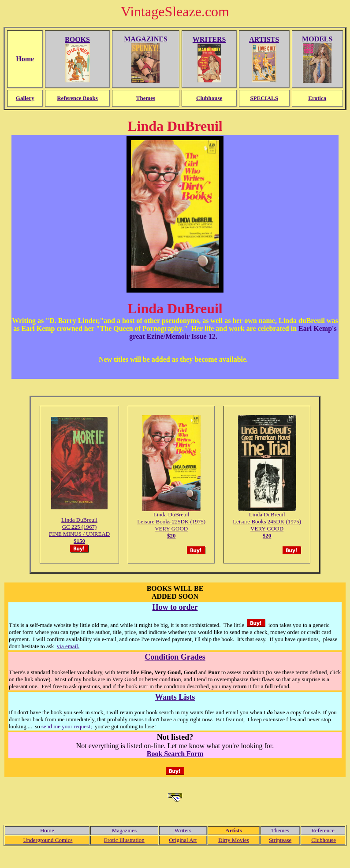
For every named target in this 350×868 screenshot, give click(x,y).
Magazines (124, 830)
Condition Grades (175, 657)
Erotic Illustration (124, 840)
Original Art (183, 840)
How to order (175, 607)
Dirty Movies (234, 840)
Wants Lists (175, 697)
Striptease (280, 840)
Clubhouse (324, 840)
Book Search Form (175, 754)
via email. (68, 646)
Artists (234, 830)
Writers (183, 830)
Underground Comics (48, 840)
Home (47, 830)
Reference (323, 830)
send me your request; (67, 726)
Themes (280, 830)
